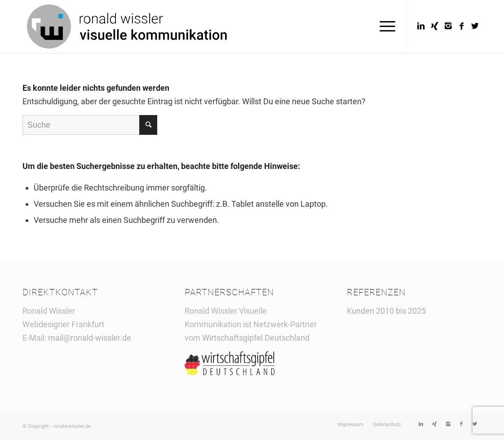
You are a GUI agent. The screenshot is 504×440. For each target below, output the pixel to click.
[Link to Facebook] (461, 26)
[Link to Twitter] (475, 26)
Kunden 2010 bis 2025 (386, 311)
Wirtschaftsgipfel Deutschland (257, 338)
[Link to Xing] (434, 26)
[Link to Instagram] (448, 26)
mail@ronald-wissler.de (90, 338)
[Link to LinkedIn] (421, 26)
